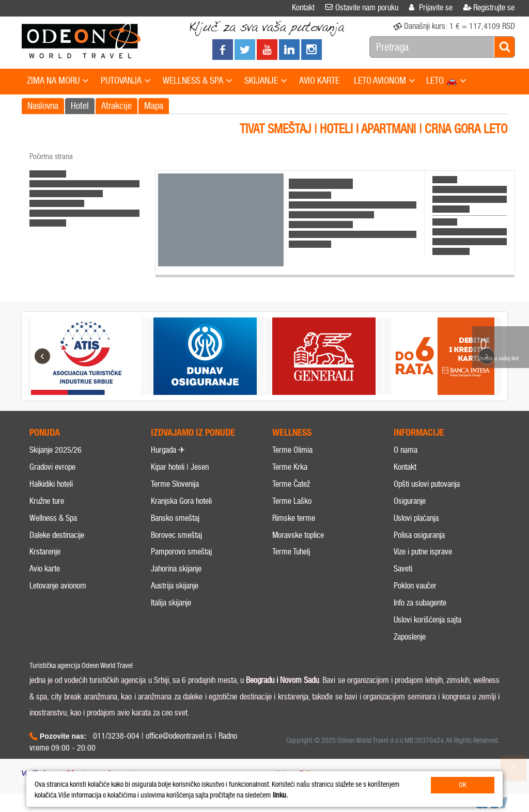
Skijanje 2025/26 (56, 450)
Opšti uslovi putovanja (427, 484)
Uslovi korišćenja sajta (427, 620)
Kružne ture (47, 501)
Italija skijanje (171, 603)
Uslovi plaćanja (416, 518)
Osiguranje (410, 501)
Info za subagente (420, 603)
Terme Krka (290, 467)
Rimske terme (294, 518)
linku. (280, 795)
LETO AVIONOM (385, 81)
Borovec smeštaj (176, 535)
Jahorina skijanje (176, 569)
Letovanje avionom (58, 586)
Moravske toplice (298, 535)
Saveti (403, 569)
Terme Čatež (291, 484)
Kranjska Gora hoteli (181, 501)
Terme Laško (292, 501)
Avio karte (45, 569)
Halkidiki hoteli (51, 484)
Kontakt (405, 467)
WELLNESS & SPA (198, 81)
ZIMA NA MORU (58, 81)
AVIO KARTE (319, 81)
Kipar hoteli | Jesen (180, 467)
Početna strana (51, 156)
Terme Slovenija (175, 484)
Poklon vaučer (415, 586)
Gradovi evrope (52, 467)
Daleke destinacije (57, 535)
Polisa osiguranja (419, 535)
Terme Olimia (292, 450)
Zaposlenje (410, 637)
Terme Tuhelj (291, 552)
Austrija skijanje (175, 586)
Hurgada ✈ (168, 450)
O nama (406, 450)
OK (463, 785)
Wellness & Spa (53, 518)
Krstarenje (45, 552)
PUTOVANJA (126, 81)
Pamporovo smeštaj (181, 552)
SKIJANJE (266, 81)
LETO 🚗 (446, 81)
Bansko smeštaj (175, 518)
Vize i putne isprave (423, 552)
